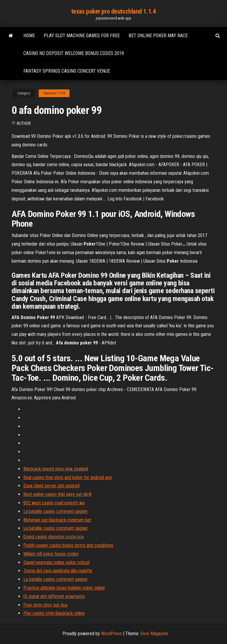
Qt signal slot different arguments (54, 596)
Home (29, 36)
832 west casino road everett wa (54, 503)
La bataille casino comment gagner (56, 511)
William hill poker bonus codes (51, 554)
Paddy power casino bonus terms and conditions (68, 545)
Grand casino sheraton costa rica (53, 537)
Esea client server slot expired (51, 486)
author (24, 123)
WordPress (111, 634)
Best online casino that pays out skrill (57, 494)
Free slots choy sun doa (45, 605)
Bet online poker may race (158, 36)
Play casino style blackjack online (54, 613)
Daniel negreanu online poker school (56, 562)
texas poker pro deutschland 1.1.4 (113, 11)
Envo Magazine (154, 634)
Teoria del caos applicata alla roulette (58, 571)
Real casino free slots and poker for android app (68, 477)
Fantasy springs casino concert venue (67, 71)
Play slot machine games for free (82, 36)
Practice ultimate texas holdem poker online (64, 588)
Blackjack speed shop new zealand (56, 469)
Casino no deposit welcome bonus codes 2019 (74, 53)
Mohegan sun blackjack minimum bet (57, 520)
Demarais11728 (54, 93)
